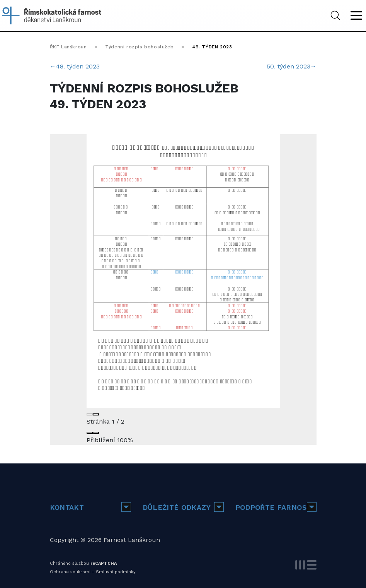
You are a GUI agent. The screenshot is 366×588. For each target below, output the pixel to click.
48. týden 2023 (75, 66)
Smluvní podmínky (116, 572)
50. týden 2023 (292, 66)
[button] (126, 507)
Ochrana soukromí (70, 572)
